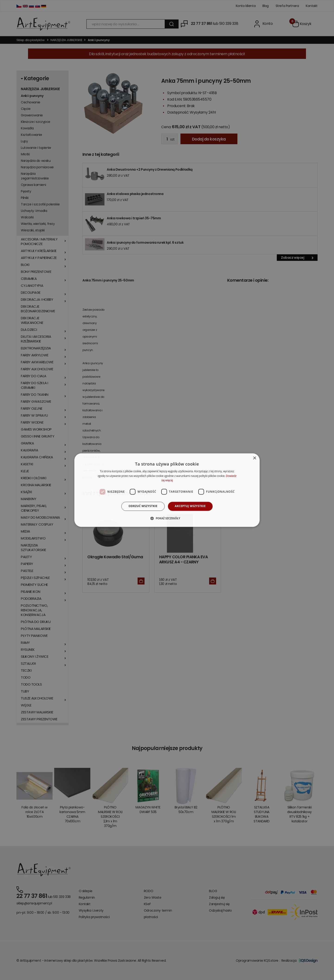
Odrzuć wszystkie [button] (143, 506)
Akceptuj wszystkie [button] (190, 506)
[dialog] (167, 490)
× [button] (254, 458)
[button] (167, 518)
